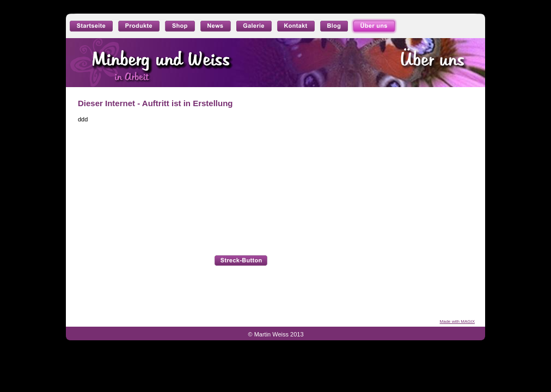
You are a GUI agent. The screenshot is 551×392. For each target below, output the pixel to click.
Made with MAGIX (457, 321)
